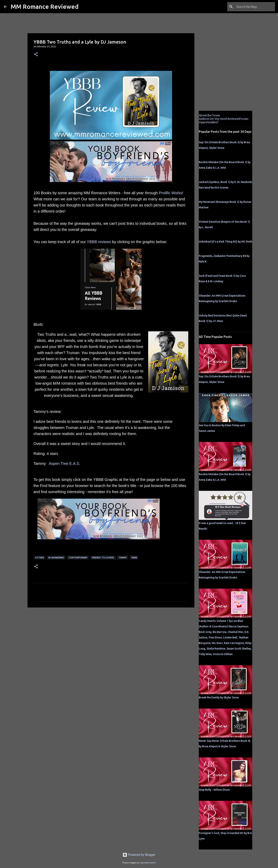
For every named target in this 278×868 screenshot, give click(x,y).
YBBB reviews (99, 242)
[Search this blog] (255, 7)
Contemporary (78, 558)
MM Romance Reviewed (45, 6)
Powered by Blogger (139, 855)
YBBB (134, 558)
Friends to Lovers (103, 558)
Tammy (123, 558)
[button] (36, 55)
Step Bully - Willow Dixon (214, 790)
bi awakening (56, 558)
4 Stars (40, 558)
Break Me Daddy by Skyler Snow (219, 697)
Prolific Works (171, 193)
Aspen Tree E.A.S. (65, 464)
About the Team (209, 115)
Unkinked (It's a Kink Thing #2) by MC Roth (225, 242)
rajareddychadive (148, 863)
